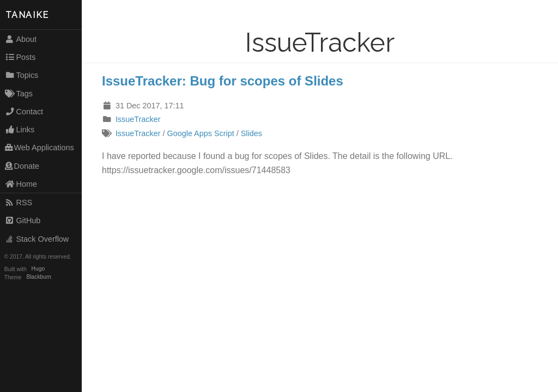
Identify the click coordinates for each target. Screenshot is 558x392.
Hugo (38, 269)
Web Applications (40, 148)
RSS (19, 203)
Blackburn (39, 277)
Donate (22, 166)
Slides (251, 133)
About (21, 39)
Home (21, 184)
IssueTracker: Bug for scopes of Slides (223, 81)
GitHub (23, 220)
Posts (20, 57)
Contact (24, 112)
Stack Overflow (37, 239)
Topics (22, 75)
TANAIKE (27, 15)
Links (20, 130)
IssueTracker (138, 119)
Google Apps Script (201, 133)
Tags (19, 94)
